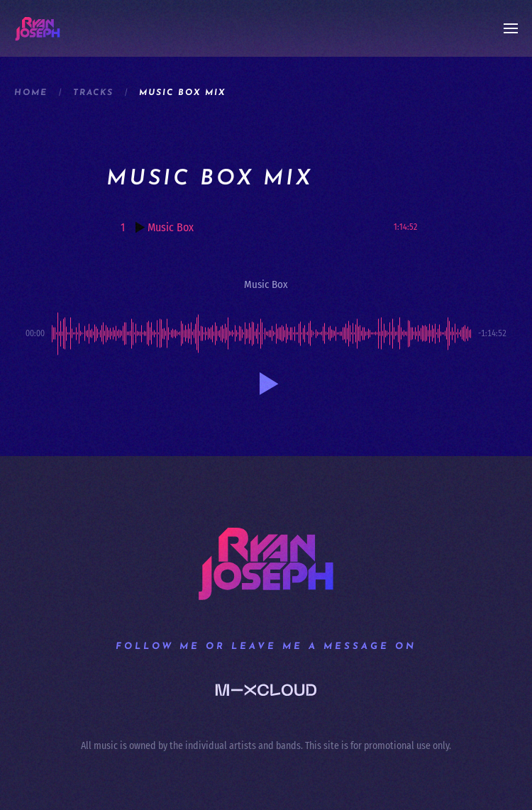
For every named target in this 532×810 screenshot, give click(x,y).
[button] (511, 28)
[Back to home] (38, 28)
